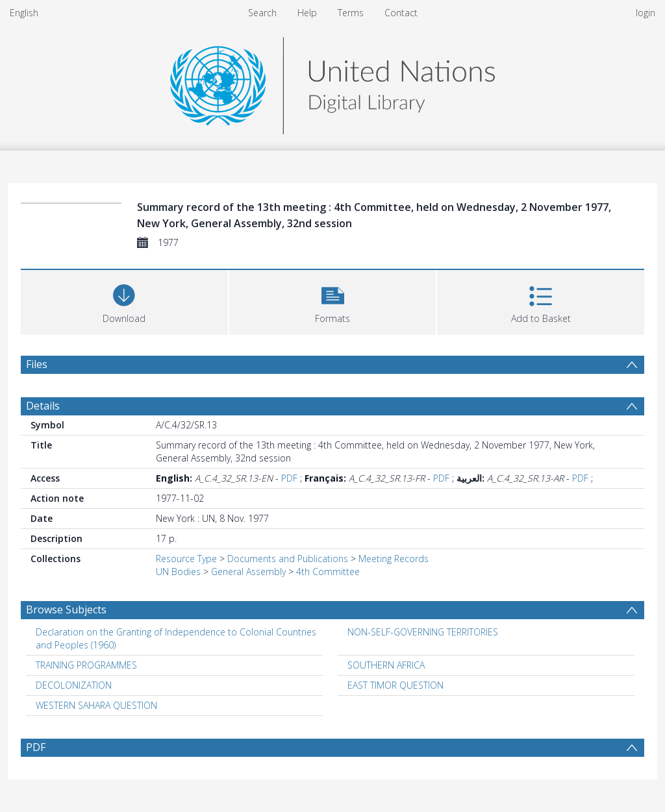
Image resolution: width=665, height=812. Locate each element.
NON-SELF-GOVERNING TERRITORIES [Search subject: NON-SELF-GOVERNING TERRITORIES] (423, 632)
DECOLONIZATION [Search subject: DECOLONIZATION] (74, 685)
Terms (351, 13)
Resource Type (186, 559)
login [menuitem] (646, 13)
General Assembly (248, 572)
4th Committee (328, 572)
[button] (333, 301)
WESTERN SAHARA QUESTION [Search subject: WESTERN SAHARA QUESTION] (96, 705)
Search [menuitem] (262, 13)
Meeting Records (394, 559)
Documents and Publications (288, 559)
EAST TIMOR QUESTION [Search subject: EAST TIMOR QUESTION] (395, 685)
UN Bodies (178, 572)
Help (307, 13)
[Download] (124, 301)
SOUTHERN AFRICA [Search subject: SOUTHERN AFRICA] (386, 665)
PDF (289, 478)
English (24, 13)
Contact (401, 13)
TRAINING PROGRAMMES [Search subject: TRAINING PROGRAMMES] (86, 665)
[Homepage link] (332, 82)
